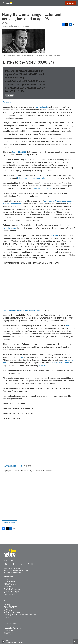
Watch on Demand (10, 582)
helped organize (10, 228)
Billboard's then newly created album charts (35, 178)
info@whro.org (17, 572)
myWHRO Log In (10, 595)
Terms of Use (8, 632)
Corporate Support (10, 611)
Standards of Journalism (12, 613)
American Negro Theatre (42, 189)
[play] (3, 641)
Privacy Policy (9, 631)
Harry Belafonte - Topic (12, 466)
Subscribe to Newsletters (12, 590)
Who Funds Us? (9, 616)
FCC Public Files (9, 627)
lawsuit (68, 325)
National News (10, 522)
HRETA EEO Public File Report (14, 629)
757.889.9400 (8, 572)
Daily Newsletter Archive (12, 591)
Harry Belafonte (41, 107)
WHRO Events (9, 588)
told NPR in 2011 (19, 152)
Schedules (7, 586)
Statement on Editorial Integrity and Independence (20, 614)
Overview (7, 604)
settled (26, 337)
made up (42, 366)
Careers (7, 609)
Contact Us (8, 618)
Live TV (7, 580)
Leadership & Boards (11, 606)
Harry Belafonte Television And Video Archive (22, 310)
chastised (20, 357)
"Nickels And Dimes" (60, 363)
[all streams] (75, 641)
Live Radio (8, 583)
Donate (71, 3)
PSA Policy (8, 634)
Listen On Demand (10, 585)
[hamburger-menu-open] (3, 3)
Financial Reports (10, 608)
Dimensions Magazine (11, 593)
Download (7, 102)
